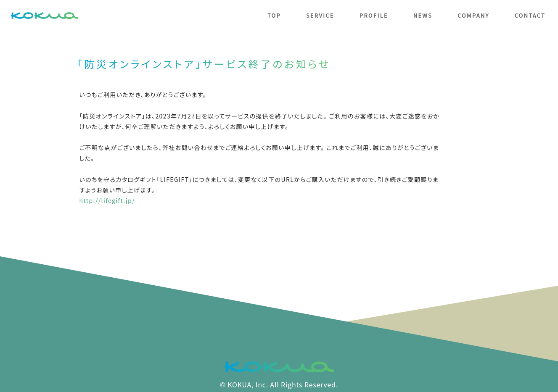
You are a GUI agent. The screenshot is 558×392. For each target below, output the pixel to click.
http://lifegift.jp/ (107, 200)
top (274, 15)
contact (530, 15)
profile (374, 15)
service (320, 15)
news (423, 15)
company (473, 15)
